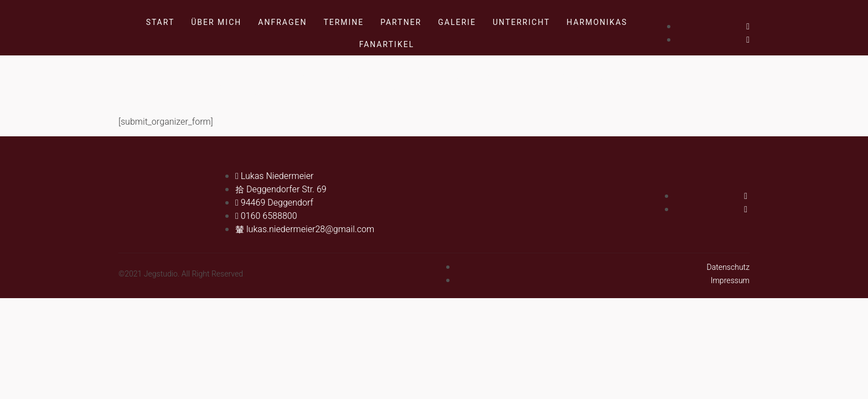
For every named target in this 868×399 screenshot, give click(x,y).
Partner (401, 22)
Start (161, 22)
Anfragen (282, 22)
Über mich (216, 22)
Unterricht (521, 22)
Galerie (457, 22)
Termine (343, 22)
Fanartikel (387, 45)
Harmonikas (597, 22)
